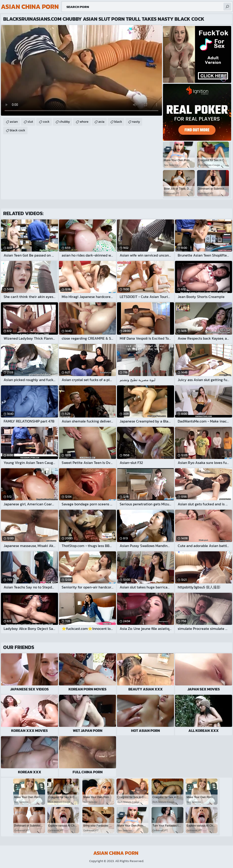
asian (14, 122)
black (118, 122)
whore (84, 122)
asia (101, 122)
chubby (65, 122)
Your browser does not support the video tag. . (81, 70)
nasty (136, 122)
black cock (18, 130)
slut (30, 122)
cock (46, 122)
